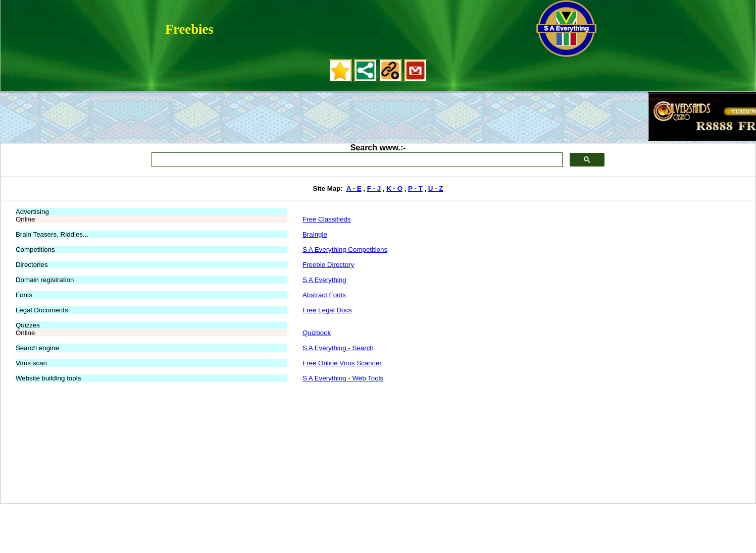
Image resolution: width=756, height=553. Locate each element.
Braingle (315, 234)
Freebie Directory (328, 265)
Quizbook (317, 333)
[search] (356, 160)
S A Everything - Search (338, 348)
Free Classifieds (327, 219)
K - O (394, 188)
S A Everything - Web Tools (343, 378)
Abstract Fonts (324, 295)
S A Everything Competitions (345, 250)
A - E (354, 188)
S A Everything (324, 280)
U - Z (436, 188)
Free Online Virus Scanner (342, 363)
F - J (374, 188)
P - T (415, 188)
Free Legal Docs (327, 310)
